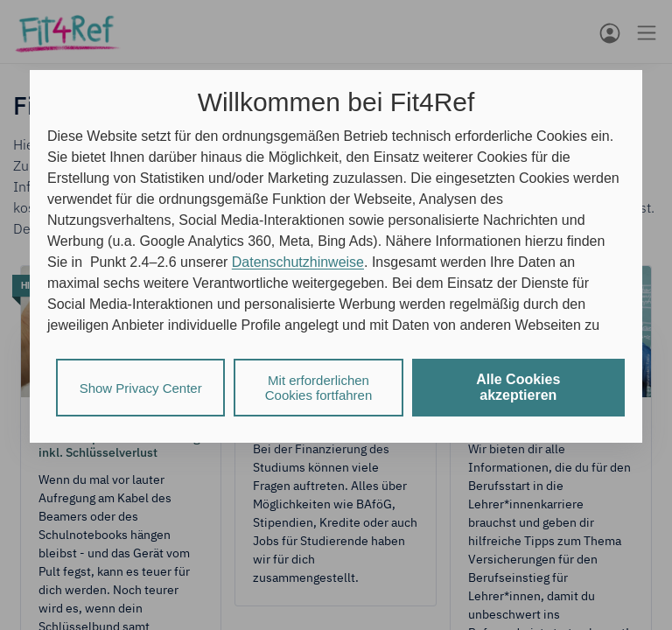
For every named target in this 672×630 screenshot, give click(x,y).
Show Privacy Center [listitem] (141, 388)
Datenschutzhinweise (298, 262)
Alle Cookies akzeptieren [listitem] (518, 387)
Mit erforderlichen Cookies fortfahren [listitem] (319, 388)
